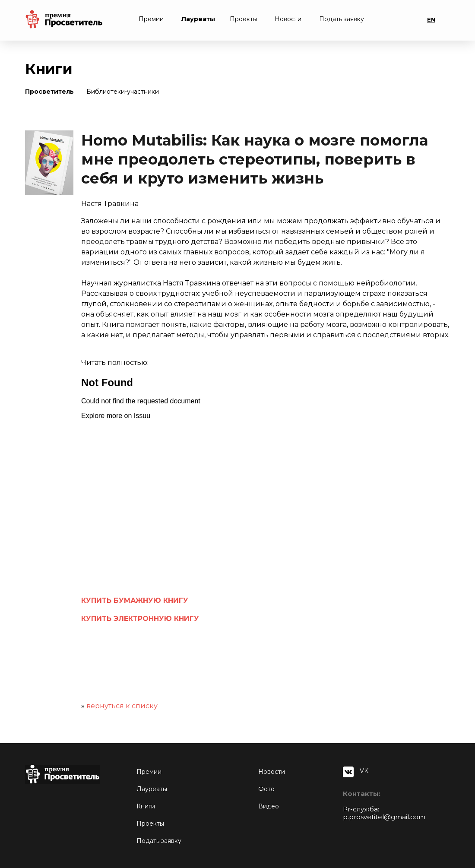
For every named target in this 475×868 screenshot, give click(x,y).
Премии (151, 19)
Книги (146, 806)
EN (431, 19)
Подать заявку (342, 19)
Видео (269, 806)
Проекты (244, 19)
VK (364, 771)
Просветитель (49, 92)
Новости (288, 19)
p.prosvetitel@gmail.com (384, 817)
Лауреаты (198, 19)
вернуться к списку (122, 706)
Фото (266, 789)
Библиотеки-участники (123, 92)
